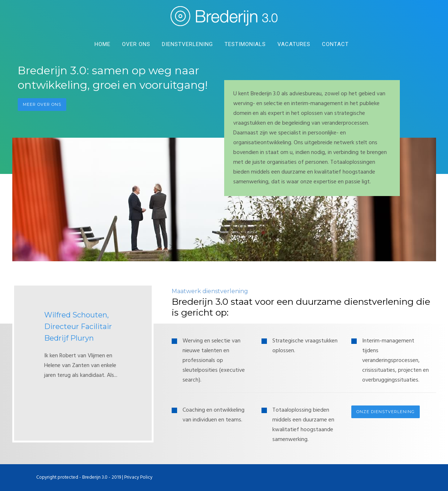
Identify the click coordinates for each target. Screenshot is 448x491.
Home (102, 44)
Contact (335, 44)
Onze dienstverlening (386, 412)
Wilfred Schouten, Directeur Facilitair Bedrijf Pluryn (78, 326)
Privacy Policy (138, 477)
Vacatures (294, 44)
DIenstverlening (187, 44)
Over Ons (136, 44)
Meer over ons (42, 104)
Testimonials (245, 44)
